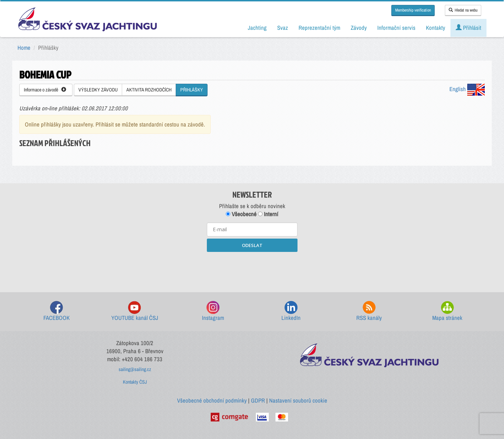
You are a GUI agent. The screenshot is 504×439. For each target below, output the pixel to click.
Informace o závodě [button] (45, 90)
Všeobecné (241, 214)
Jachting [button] (257, 28)
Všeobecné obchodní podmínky (212, 400)
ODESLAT (252, 245)
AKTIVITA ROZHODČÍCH (149, 90)
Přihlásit (468, 28)
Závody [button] (359, 28)
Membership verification (413, 10)
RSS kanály (369, 311)
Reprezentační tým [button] (319, 28)
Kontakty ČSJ (135, 382)
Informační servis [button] (396, 28)
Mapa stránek (447, 311)
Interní (268, 214)
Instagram (213, 311)
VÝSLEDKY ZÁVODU (98, 90)
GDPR (258, 400)
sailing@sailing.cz (135, 369)
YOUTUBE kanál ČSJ (135, 311)
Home (24, 48)
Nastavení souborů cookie (298, 400)
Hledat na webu (463, 10)
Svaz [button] (283, 28)
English (467, 89)
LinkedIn (291, 311)
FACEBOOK (57, 311)
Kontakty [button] (436, 28)
